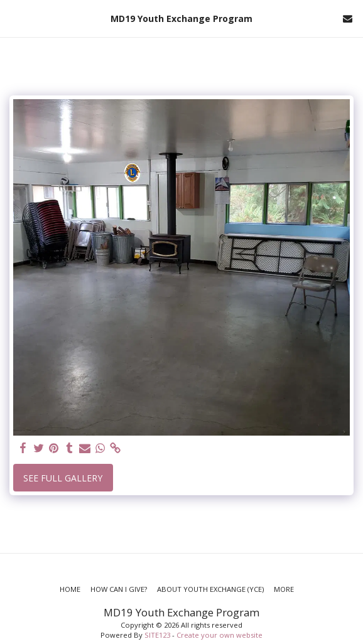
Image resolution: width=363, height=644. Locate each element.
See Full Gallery (63, 478)
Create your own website (219, 635)
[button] (14, 18)
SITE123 (157, 635)
